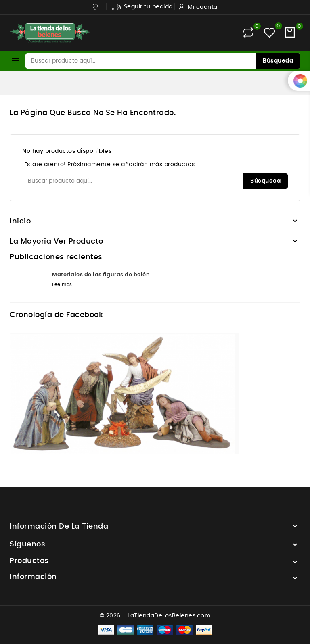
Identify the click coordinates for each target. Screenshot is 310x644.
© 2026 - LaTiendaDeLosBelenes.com (155, 616)
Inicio (20, 221)
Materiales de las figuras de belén (101, 275)
